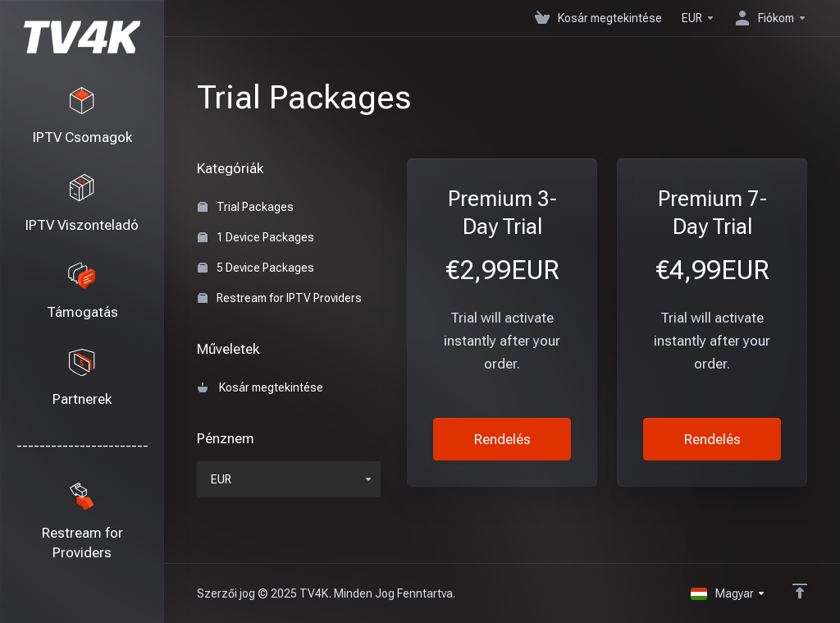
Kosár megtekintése (260, 387)
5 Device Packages (256, 268)
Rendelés (502, 439)
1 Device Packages (256, 237)
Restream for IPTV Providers (280, 298)
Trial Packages (246, 207)
